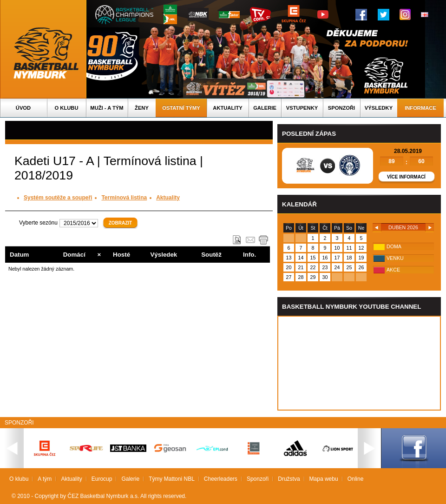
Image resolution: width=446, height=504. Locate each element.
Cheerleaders (221, 479)
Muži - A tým (107, 108)
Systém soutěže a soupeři (58, 198)
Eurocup (102, 479)
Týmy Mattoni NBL (172, 479)
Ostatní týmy (181, 108)
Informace (420, 108)
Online (356, 479)
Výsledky (379, 108)
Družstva (289, 479)
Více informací (406, 177)
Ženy (142, 108)
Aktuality (227, 108)
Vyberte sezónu (38, 223)
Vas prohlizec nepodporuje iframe (359, 363)
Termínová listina (124, 198)
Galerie (265, 108)
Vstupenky (302, 108)
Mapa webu (324, 479)
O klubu (67, 108)
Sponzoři (341, 108)
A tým (45, 479)
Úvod (23, 108)
